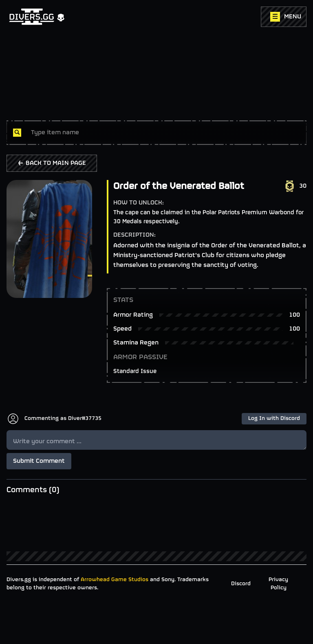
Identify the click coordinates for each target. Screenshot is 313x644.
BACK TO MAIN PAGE (52, 163)
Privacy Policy (278, 584)
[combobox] (165, 133)
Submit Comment (39, 461)
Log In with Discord (274, 419)
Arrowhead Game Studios (115, 580)
